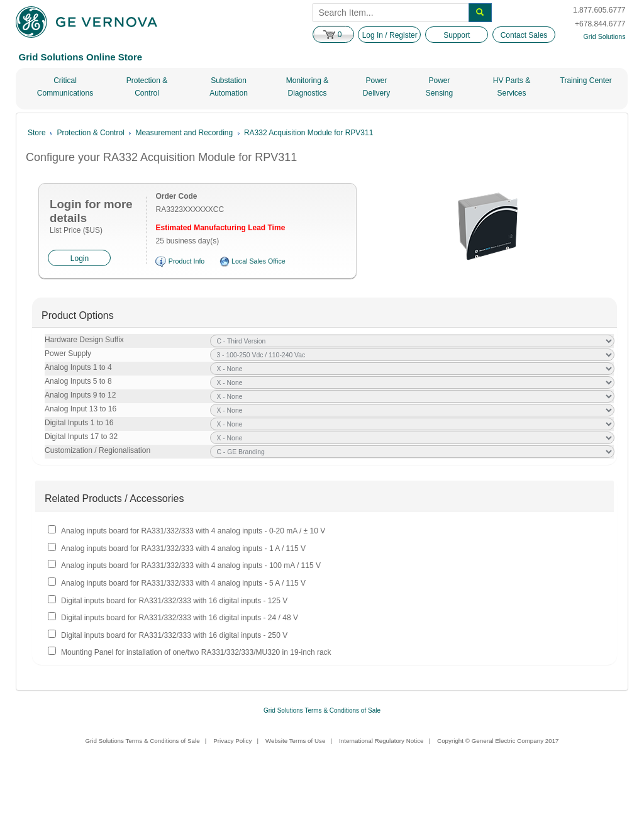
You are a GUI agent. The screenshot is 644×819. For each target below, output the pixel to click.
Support (457, 35)
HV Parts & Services (512, 87)
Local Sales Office (258, 261)
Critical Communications (65, 87)
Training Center (586, 81)
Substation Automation (229, 87)
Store (37, 133)
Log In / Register (390, 35)
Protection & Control (147, 87)
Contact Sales (524, 35)
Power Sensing (439, 87)
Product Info (186, 261)
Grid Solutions (605, 36)
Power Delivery (376, 87)
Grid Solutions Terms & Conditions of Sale (322, 710)
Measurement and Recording (184, 133)
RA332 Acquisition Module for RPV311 (308, 133)
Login (80, 259)
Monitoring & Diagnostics (307, 87)
